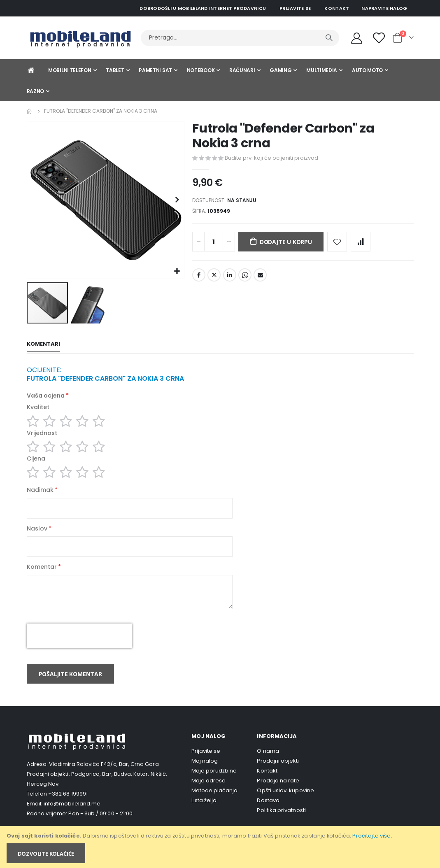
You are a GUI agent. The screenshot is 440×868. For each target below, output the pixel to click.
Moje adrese (209, 790)
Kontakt (337, 8)
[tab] (43, 345)
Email (260, 278)
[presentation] (79, 645)
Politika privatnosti (281, 820)
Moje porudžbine (214, 781)
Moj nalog (205, 771)
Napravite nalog (384, 8)
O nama (268, 761)
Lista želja (204, 810)
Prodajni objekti (278, 771)
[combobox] (240, 38)
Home (30, 111)
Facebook (199, 278)
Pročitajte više (371, 836)
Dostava (268, 810)
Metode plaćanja (215, 800)
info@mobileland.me (72, 813)
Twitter (214, 278)
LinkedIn (230, 278)
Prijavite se (295, 8)
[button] (177, 271)
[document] (221, 847)
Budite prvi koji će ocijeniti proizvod (271, 158)
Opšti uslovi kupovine (285, 800)
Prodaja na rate (278, 790)
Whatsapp (245, 278)
